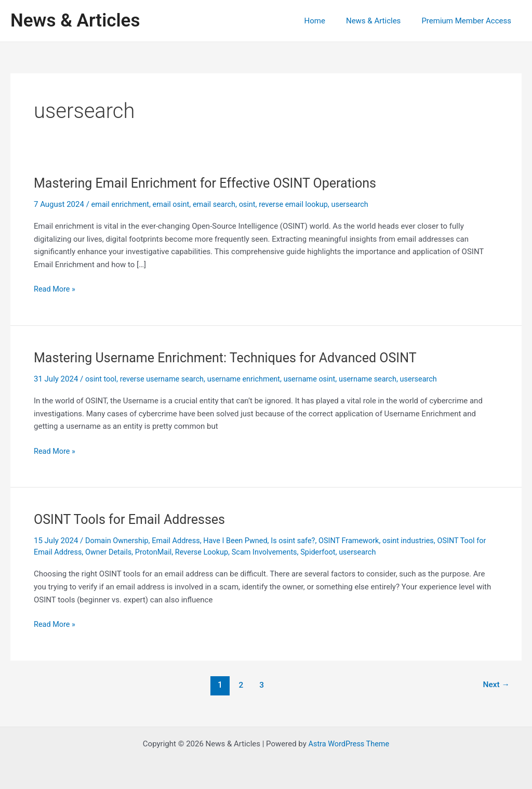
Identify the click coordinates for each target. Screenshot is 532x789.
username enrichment (249, 379)
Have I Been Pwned (241, 541)
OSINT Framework (359, 541)
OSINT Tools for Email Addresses (133, 519)
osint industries (420, 541)
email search (218, 204)
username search (378, 379)
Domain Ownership (118, 541)
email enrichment (122, 204)
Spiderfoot (340, 551)
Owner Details (123, 551)
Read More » (55, 289)
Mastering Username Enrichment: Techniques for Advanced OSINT (232, 358)
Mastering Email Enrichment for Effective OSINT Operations (212, 183)
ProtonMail (169, 551)
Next (495, 684)
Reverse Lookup (219, 551)
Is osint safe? (300, 541)
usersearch (359, 204)
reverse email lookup (301, 204)
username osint (318, 379)
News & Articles (75, 21)
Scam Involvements (284, 551)
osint (253, 204)
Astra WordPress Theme (349, 743)
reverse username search (165, 379)
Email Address (179, 541)
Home (328, 21)
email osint (174, 204)
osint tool (101, 379)
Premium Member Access (469, 21)
